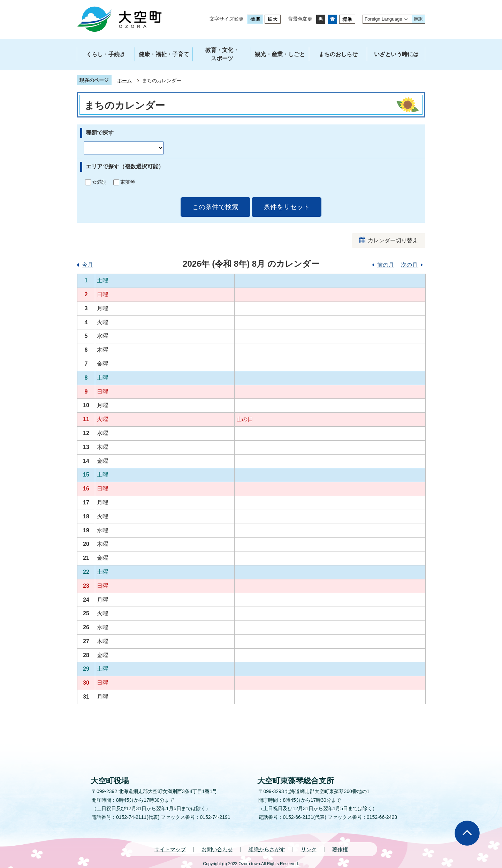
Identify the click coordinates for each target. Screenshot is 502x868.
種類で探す (100, 133)
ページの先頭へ (467, 833)
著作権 (340, 849)
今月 (88, 265)
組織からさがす (267, 849)
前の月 (386, 265)
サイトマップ (170, 849)
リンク (309, 849)
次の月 (409, 265)
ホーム (124, 81)
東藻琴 (128, 182)
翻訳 (418, 19)
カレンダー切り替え (393, 240)
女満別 (99, 182)
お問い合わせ (217, 849)
